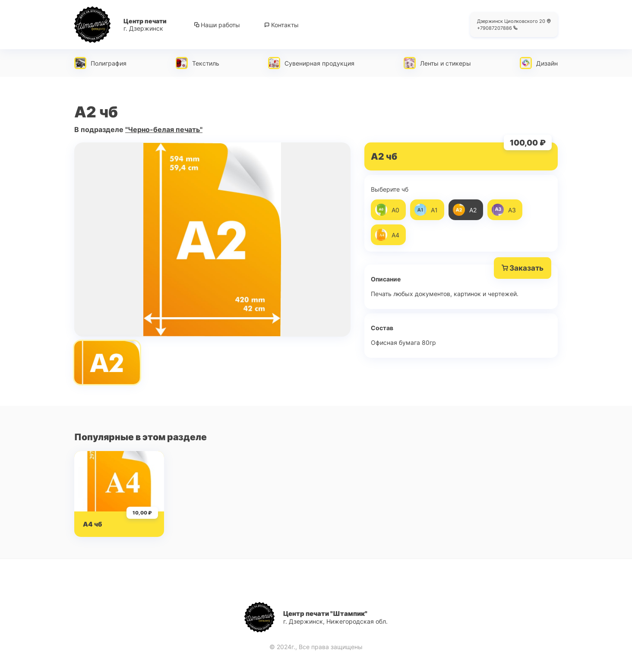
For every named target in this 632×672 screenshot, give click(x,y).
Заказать (523, 268)
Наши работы (217, 25)
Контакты (281, 25)
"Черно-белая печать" (164, 129)
